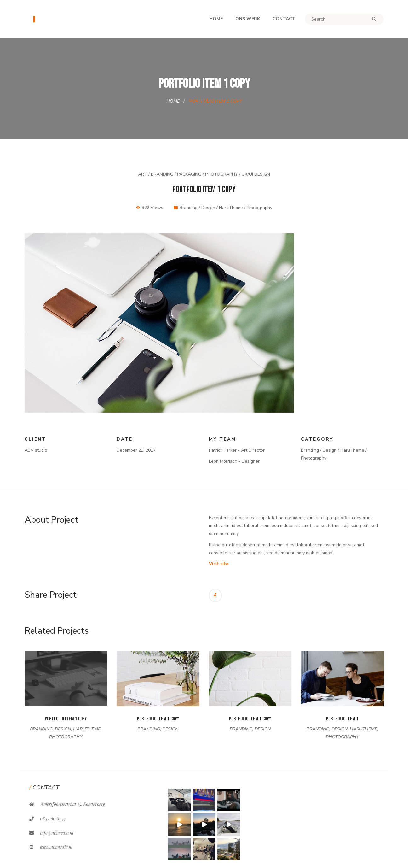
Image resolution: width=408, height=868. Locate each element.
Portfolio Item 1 (342, 719)
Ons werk (248, 19)
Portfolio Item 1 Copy (66, 719)
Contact (284, 19)
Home (216, 19)
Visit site (219, 564)
